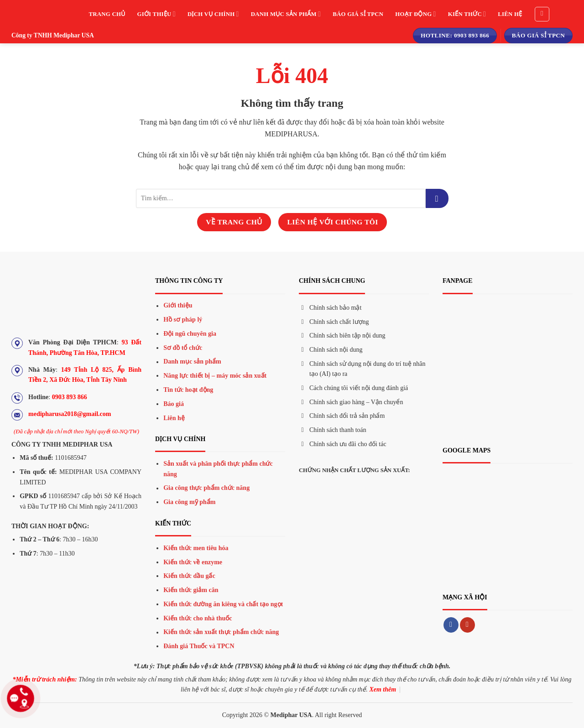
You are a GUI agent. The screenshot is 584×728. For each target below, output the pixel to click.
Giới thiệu (156, 14)
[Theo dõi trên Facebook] (451, 625)
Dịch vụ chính (213, 14)
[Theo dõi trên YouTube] (467, 625)
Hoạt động (415, 14)
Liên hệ (510, 14)
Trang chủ (107, 14)
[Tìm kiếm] (542, 14)
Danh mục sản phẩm (286, 14)
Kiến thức (467, 14)
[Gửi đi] (437, 198)
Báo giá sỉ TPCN (358, 14)
